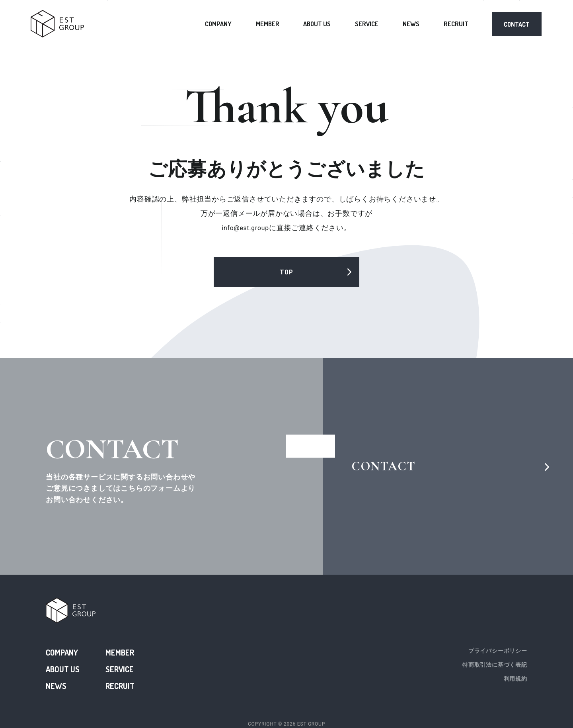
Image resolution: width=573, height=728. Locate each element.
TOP (286, 273)
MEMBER (268, 24)
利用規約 (516, 675)
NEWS (411, 24)
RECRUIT (456, 24)
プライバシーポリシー (498, 653)
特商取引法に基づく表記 (495, 664)
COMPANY (218, 24)
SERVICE (367, 24)
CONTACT (517, 24)
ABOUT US (317, 24)
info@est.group (246, 228)
